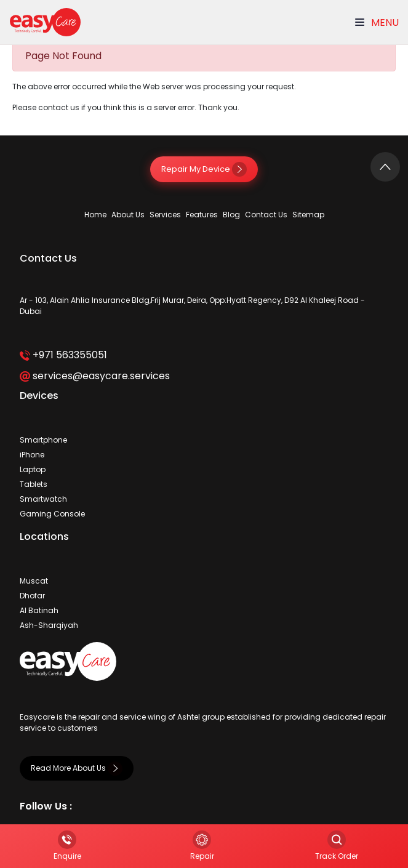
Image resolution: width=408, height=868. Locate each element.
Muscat (34, 581)
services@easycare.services (94, 376)
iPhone (32, 455)
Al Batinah (39, 610)
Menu (377, 22)
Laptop (33, 469)
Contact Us (266, 215)
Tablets (34, 484)
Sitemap (308, 215)
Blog (231, 215)
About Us (128, 215)
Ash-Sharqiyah (49, 625)
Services (165, 215)
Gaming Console (52, 514)
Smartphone (43, 440)
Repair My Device (204, 169)
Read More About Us (77, 768)
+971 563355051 (63, 355)
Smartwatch (43, 499)
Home (95, 215)
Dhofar (32, 596)
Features (202, 215)
